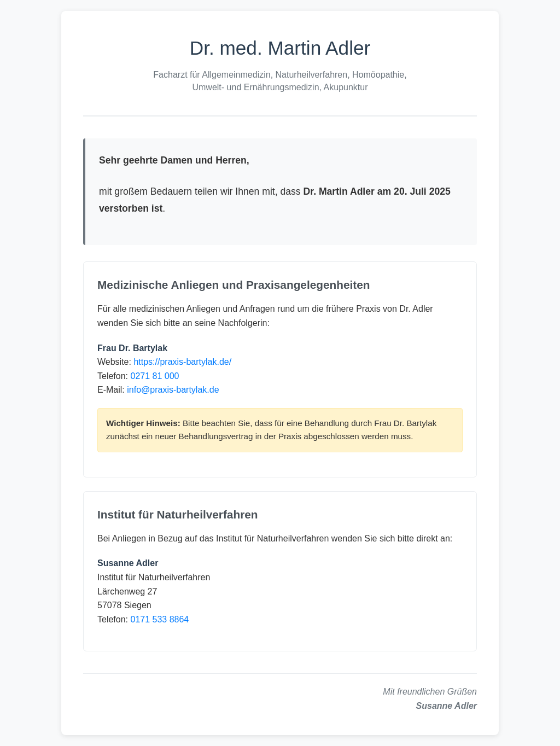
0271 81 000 (154, 376)
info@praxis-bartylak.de (173, 390)
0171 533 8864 (159, 619)
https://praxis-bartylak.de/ (182, 362)
